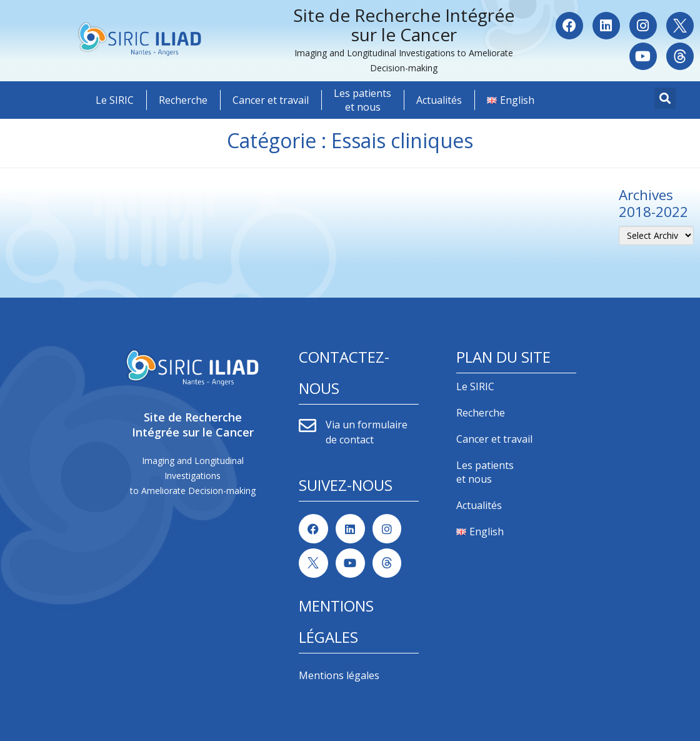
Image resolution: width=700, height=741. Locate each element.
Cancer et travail (271, 100)
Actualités (439, 100)
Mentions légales (339, 675)
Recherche (183, 100)
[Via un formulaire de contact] (307, 426)
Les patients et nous (362, 100)
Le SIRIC (115, 100)
